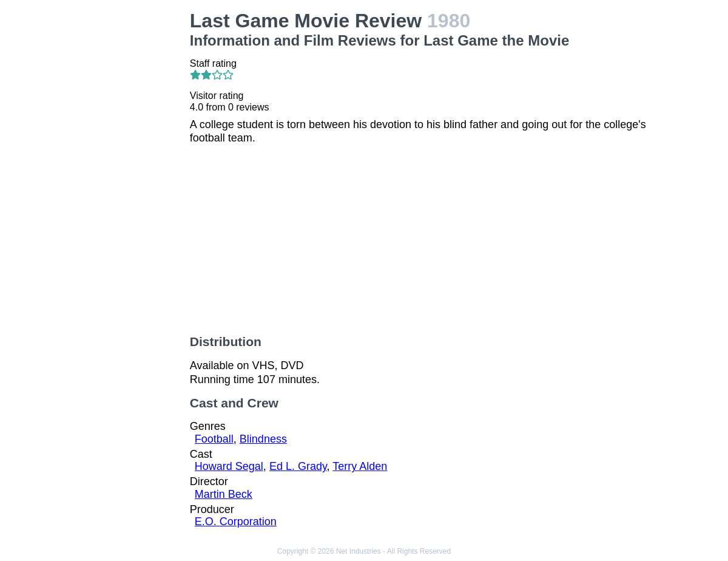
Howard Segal (229, 466)
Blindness (263, 439)
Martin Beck (224, 494)
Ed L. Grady (298, 466)
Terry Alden (360, 466)
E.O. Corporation (236, 522)
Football (214, 439)
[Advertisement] (128, 192)
